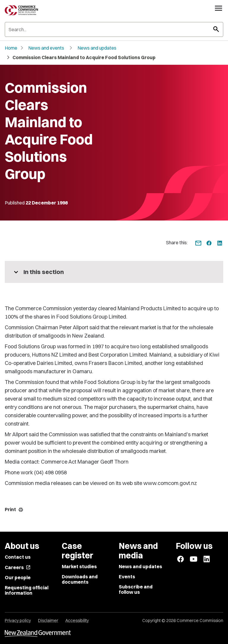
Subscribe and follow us (136, 589)
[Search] (114, 29)
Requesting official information (27, 590)
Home (11, 48)
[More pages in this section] (114, 272)
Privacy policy (18, 621)
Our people (18, 577)
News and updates (97, 48)
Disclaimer (48, 621)
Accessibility (77, 621)
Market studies (79, 566)
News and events (46, 48)
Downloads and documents (80, 579)
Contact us (18, 557)
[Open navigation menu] (218, 8)
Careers (18, 567)
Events (127, 577)
